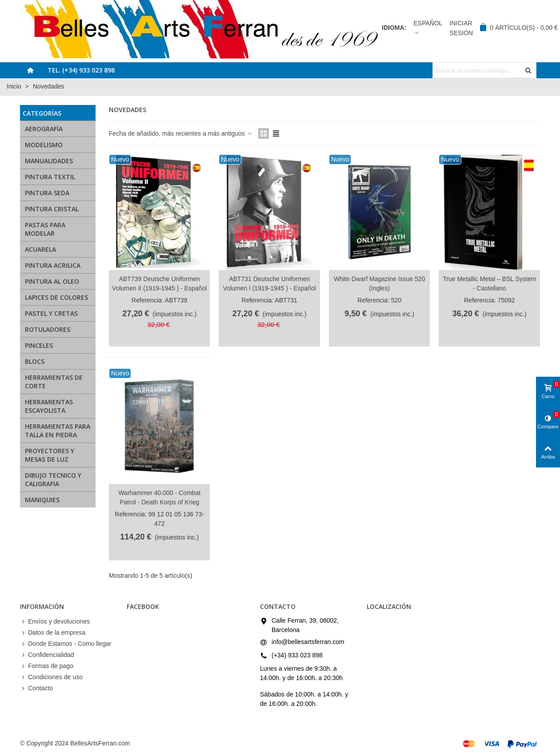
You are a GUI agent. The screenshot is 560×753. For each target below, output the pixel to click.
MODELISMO (44, 145)
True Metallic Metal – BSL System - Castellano (489, 284)
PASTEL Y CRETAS (51, 313)
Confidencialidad (47, 655)
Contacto (36, 688)
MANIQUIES (42, 500)
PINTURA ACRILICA (53, 265)
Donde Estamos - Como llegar (66, 644)
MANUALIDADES (49, 161)
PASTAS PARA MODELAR (45, 229)
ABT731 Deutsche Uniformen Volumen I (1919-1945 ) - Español (270, 284)
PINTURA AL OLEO (52, 281)
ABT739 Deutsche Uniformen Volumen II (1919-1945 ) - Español (159, 284)
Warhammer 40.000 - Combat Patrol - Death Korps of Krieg (159, 497)
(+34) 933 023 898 (297, 655)
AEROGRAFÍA (44, 129)
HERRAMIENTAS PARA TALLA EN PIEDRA (58, 431)
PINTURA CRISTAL (52, 209)
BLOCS (35, 361)
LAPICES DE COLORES (56, 297)
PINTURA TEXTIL (50, 177)
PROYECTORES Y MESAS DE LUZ (50, 455)
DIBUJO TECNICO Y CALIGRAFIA (53, 479)
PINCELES (39, 345)
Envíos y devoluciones (55, 622)
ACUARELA (40, 249)
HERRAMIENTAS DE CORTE (54, 382)
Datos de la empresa (53, 633)
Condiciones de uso (51, 677)
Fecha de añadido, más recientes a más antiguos (181, 133)
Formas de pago (47, 666)
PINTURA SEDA (47, 193)
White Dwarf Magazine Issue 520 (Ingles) (379, 284)
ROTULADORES (48, 329)
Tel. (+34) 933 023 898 (81, 70)
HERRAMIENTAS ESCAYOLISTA (49, 406)
